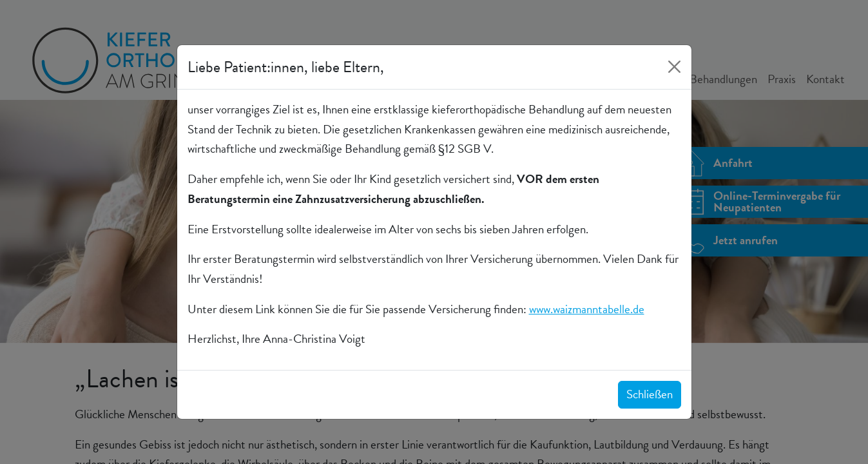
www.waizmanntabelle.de (587, 309)
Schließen (650, 394)
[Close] (674, 67)
